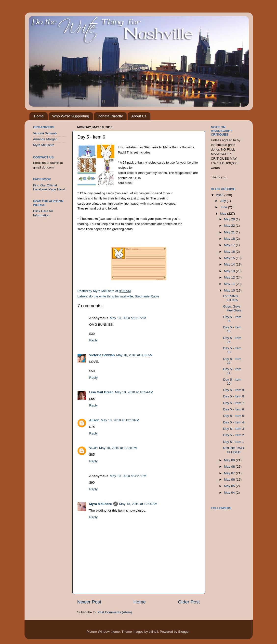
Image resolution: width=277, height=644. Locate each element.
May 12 (230, 277)
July (224, 201)
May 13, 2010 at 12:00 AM (138, 504)
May (224, 214)
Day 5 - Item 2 (233, 435)
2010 (220, 195)
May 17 (230, 245)
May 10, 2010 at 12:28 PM (118, 448)
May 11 (230, 284)
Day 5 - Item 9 (233, 390)
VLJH (94, 448)
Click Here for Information (43, 213)
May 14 (230, 264)
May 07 (230, 473)
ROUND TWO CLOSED (233, 450)
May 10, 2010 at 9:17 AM (128, 318)
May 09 (230, 460)
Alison (94, 420)
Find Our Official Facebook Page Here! (49, 187)
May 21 (230, 232)
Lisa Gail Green (101, 392)
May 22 (230, 226)
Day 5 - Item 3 (233, 429)
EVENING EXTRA (231, 298)
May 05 (230, 486)
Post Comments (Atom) (115, 612)
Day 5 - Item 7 (233, 403)
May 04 (230, 493)
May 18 (230, 239)
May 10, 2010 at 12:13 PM (120, 420)
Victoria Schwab (102, 355)
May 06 (230, 480)
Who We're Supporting (71, 116)
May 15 (230, 258)
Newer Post (89, 602)
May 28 (230, 219)
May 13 (230, 271)
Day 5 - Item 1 (233, 442)
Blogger (184, 632)
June (224, 207)
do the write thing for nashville (111, 296)
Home (39, 116)
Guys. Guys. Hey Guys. (233, 308)
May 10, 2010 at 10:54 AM (134, 392)
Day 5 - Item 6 (233, 409)
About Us (139, 116)
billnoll (153, 632)
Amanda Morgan (45, 139)
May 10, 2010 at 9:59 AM (134, 355)
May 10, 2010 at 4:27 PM (128, 476)
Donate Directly (110, 116)
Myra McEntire (101, 504)
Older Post (189, 602)
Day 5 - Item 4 (233, 422)
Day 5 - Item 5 (233, 416)
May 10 (230, 290)
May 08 (230, 467)
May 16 (230, 252)
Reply (94, 340)
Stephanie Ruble (147, 296)
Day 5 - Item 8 (233, 396)
